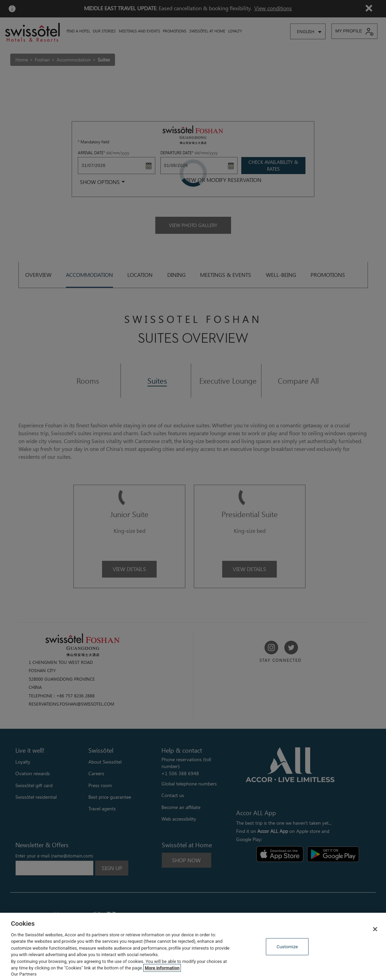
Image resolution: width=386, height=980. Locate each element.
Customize (287, 947)
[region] (193, 946)
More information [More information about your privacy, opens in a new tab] (162, 968)
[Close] (375, 929)
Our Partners (24, 974)
